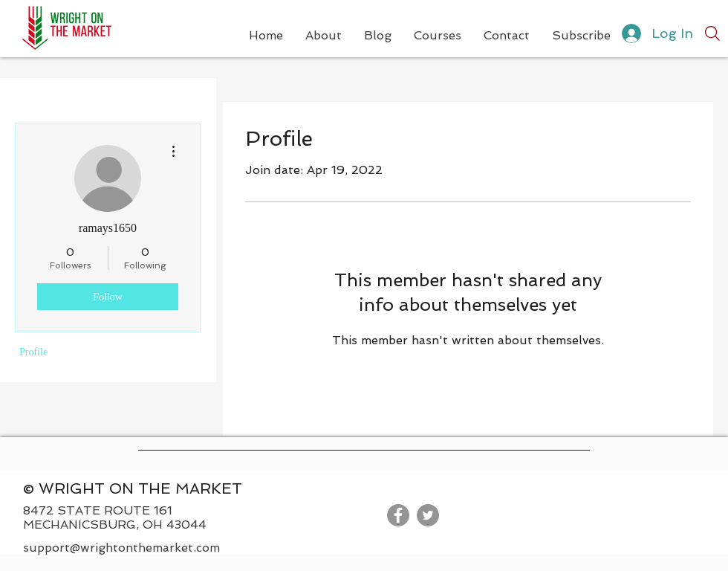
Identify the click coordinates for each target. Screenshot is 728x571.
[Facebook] (398, 515)
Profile (33, 352)
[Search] (712, 33)
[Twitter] (428, 515)
